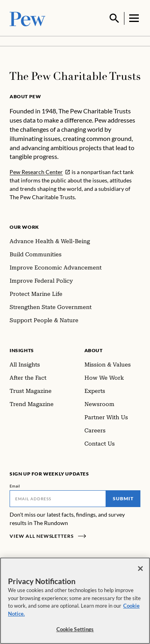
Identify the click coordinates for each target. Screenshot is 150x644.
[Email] (58, 498)
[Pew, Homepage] (28, 18)
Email (15, 485)
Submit (123, 498)
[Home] (75, 75)
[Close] (140, 569)
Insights (22, 350)
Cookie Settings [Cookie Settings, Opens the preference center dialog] (75, 629)
